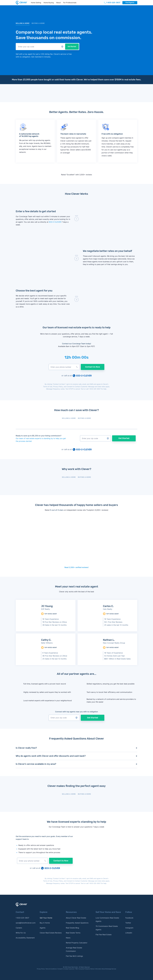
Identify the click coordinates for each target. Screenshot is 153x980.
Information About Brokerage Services (106, 969)
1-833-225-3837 (95, 389)
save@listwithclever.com (26, 923)
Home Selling (36, 3)
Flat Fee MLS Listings (74, 956)
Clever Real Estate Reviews (51, 933)
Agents (43, 928)
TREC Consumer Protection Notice (85, 969)
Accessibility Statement (25, 938)
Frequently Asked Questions (77, 923)
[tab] (69, 419)
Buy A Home (45, 923)
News (68, 938)
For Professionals (70, 3)
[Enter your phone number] (64, 367)
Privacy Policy (58, 387)
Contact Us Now (93, 367)
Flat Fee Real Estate (104, 935)
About (58, 3)
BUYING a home (38, 23)
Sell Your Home (46, 918)
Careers (19, 928)
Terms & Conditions (51, 969)
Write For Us (21, 933)
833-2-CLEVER (55, 222)
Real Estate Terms (73, 933)
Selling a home (23, 23)
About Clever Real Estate (76, 918)
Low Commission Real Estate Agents (107, 920)
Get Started (68, 47)
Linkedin (129, 933)
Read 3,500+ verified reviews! (77, 567)
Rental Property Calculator (77, 943)
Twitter (128, 923)
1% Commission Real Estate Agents (107, 928)
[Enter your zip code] (37, 47)
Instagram (129, 928)
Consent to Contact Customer (77, 387)
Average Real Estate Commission (74, 949)
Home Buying (49, 3)
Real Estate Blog (72, 928)
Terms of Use (48, 387)
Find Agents (130, 3)
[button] (37, 47)
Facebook (129, 918)
